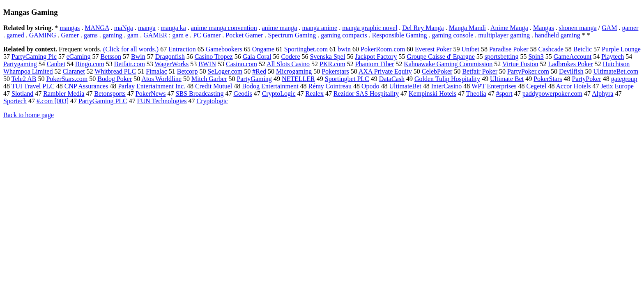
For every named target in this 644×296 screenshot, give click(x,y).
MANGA (97, 28)
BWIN (207, 64)
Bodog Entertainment (270, 86)
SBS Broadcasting (200, 94)
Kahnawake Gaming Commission (448, 64)
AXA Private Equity (385, 71)
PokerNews (151, 94)
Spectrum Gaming (292, 35)
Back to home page (29, 115)
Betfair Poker (480, 71)
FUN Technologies (162, 101)
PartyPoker (587, 79)
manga (147, 28)
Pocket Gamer (244, 35)
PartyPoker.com (528, 71)
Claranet (74, 71)
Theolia (476, 94)
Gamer (70, 35)
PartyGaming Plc (34, 57)
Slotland (22, 94)
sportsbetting (502, 57)
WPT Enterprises (494, 86)
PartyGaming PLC (103, 101)
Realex (315, 94)
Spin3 (536, 57)
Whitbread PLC (115, 71)
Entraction (182, 49)
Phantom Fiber (375, 64)
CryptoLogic (279, 94)
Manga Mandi (467, 28)
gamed (15, 35)
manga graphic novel (370, 28)
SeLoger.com (225, 71)
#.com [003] (53, 101)
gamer (630, 28)
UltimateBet (405, 86)
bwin (344, 49)
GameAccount (573, 57)
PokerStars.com (67, 79)
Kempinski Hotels (432, 94)
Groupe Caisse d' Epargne (441, 57)
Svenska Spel (328, 57)
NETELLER (298, 79)
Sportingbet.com (306, 49)
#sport (504, 94)
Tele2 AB (24, 79)
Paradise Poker (509, 49)
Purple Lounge (621, 49)
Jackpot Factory (376, 57)
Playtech (613, 57)
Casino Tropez (214, 57)
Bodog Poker (115, 79)
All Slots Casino (288, 64)
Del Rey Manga (423, 28)
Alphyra (603, 94)
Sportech (15, 101)
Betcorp (187, 71)
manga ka (173, 28)
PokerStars (548, 79)
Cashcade (551, 49)
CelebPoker (437, 71)
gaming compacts (344, 35)
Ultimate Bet (507, 79)
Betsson (111, 57)
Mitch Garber (209, 79)
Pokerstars (335, 71)
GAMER (155, 35)
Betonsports (110, 94)
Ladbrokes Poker (571, 64)
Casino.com (241, 64)
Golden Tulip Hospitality (447, 79)
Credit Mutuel (214, 86)
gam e (181, 35)
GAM (609, 28)
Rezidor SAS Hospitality (366, 94)
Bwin (138, 57)
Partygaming (20, 64)
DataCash (392, 79)
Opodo (370, 86)
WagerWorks (172, 64)
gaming (113, 35)
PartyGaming (254, 79)
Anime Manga (509, 28)
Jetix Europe (617, 86)
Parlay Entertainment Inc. (152, 86)
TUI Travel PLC (33, 86)
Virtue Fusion (520, 64)
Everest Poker (433, 49)
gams (91, 35)
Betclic (583, 49)
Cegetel (537, 86)
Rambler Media (64, 94)
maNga (124, 28)
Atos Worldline (161, 79)
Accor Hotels (574, 86)
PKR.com (332, 64)
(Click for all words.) (131, 49)
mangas (70, 28)
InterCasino (447, 86)
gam (133, 35)
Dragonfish (170, 57)
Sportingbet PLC (347, 79)
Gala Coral (257, 57)
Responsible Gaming (400, 35)
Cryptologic (212, 101)
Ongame (263, 49)
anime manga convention (224, 28)
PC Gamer (207, 35)
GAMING (43, 35)
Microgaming (294, 71)
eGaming (79, 57)
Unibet (470, 49)
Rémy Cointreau (330, 86)
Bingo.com (90, 64)
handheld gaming (558, 35)
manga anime (320, 28)
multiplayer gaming (504, 35)
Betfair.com (130, 64)
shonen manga (578, 28)
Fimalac (156, 71)
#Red (259, 71)
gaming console (452, 35)
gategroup (624, 79)
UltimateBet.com (616, 71)
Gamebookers (224, 49)
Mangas (544, 28)
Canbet (56, 64)
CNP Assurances (86, 86)
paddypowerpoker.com (552, 94)
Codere (290, 57)
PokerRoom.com (383, 49)
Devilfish (571, 71)
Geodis (243, 94)
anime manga (280, 28)
